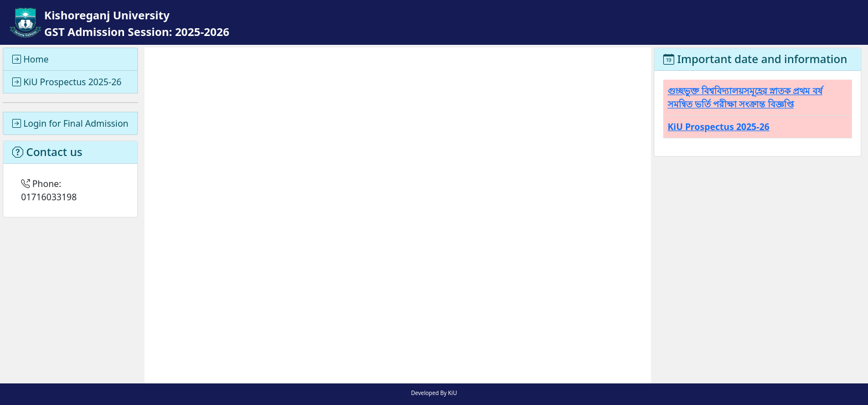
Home (30, 59)
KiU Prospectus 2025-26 (67, 82)
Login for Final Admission (70, 123)
